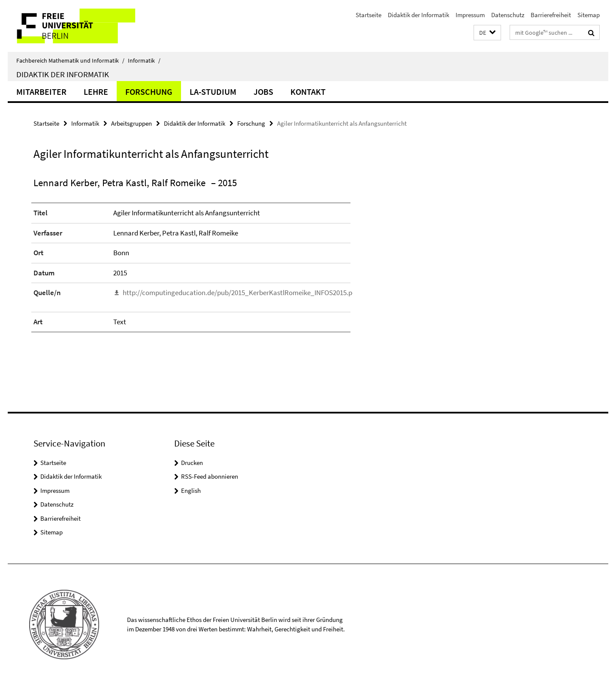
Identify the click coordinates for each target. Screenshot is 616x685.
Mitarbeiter (41, 92)
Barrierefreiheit (551, 15)
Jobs (263, 92)
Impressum (470, 15)
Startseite (368, 15)
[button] (487, 33)
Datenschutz (508, 15)
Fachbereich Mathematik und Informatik (70, 60)
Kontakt (308, 92)
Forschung (149, 92)
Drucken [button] (192, 463)
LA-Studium (213, 92)
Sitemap (589, 15)
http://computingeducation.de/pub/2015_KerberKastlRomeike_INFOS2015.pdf (240, 293)
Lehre (96, 92)
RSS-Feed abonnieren (210, 476)
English (191, 490)
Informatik (144, 60)
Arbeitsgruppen (131, 123)
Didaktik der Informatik (418, 15)
